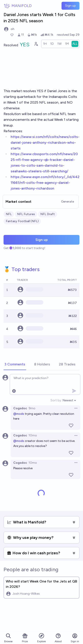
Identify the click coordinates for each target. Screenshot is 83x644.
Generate (68, 202)
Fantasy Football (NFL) (22, 221)
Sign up (70, 6)
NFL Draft (48, 214)
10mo (33, 435)
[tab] (15, 365)
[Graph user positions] (36, 44)
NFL (9, 214)
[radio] (45, 44)
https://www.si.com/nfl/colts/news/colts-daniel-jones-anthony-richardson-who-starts (45, 142)
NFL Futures (26, 214)
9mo (32, 408)
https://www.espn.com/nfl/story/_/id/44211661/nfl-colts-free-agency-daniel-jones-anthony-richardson (45, 183)
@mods (19, 414)
